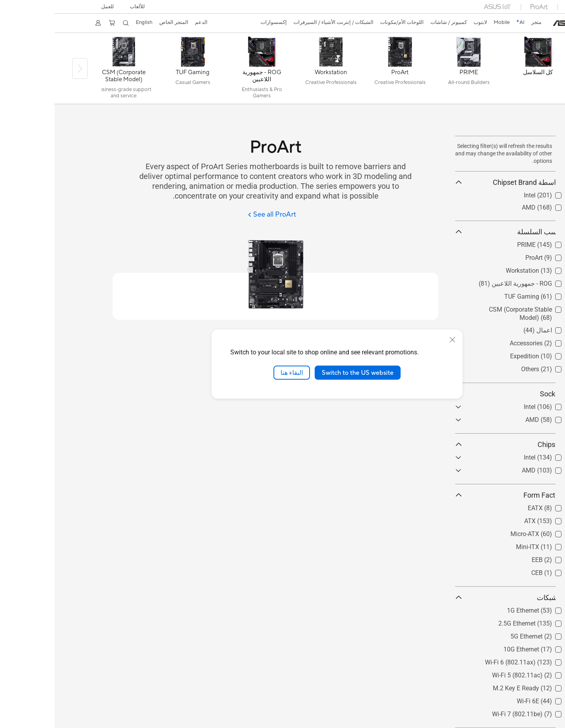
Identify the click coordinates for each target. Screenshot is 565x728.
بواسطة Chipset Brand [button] (454, 182)
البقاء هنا (237, 372)
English (93, 22)
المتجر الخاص (124, 22)
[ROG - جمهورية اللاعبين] (207, 70)
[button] (85, 7)
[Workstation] (276, 70)
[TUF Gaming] (138, 70)
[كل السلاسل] (483, 70)
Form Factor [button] (454, 495)
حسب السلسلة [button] (454, 232)
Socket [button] (454, 394)
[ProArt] (345, 70)
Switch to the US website (303, 372)
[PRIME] (414, 70)
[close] (398, 339)
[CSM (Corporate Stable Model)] (69, 70)
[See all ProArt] (218, 215)
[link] (512, 23)
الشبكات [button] (454, 598)
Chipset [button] (454, 444)
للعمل (54, 7)
